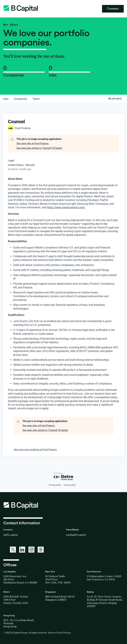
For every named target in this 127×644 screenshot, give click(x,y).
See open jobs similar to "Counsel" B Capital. (39, 148)
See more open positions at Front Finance (35, 450)
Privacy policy (55, 485)
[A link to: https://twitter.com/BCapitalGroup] (13, 550)
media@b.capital (76, 535)
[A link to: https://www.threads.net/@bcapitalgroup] (41, 550)
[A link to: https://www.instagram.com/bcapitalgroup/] (31, 550)
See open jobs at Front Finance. (33, 143)
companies (20, 99)
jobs (6, 99)
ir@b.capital (11, 535)
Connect (113, 9)
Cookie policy (70, 485)
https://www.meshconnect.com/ (66, 207)
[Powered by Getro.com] (63, 477)
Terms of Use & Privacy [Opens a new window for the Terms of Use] (59, 633)
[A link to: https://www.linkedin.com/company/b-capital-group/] (22, 550)
